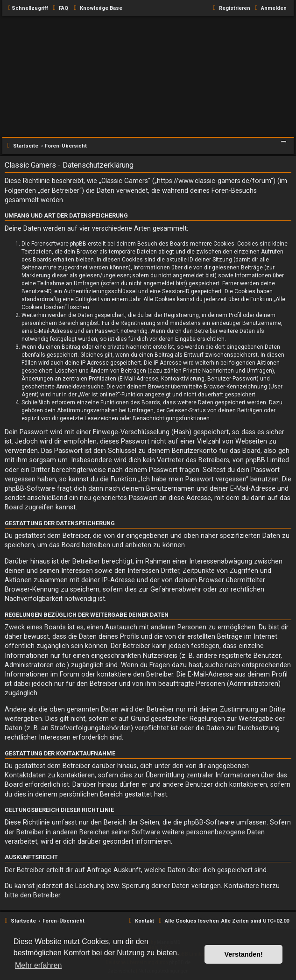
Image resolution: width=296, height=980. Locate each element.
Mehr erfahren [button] (39, 965)
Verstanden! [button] (244, 954)
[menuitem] (59, 8)
